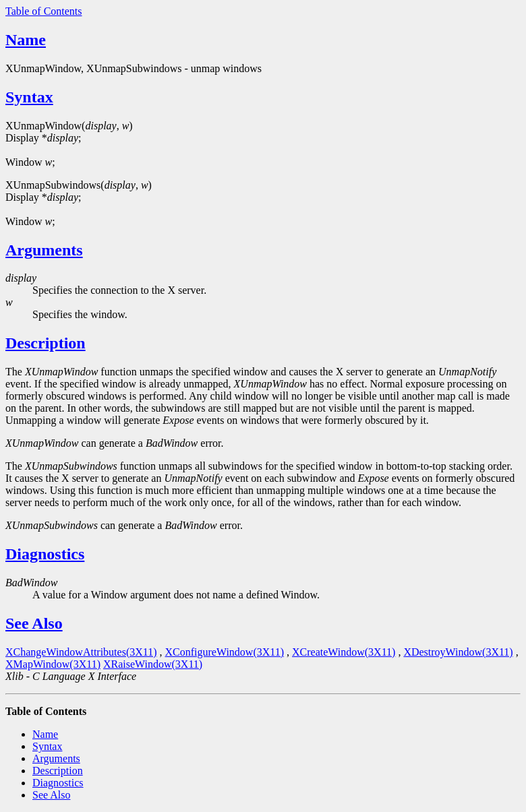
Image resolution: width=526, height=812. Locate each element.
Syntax (29, 97)
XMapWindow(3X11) (53, 664)
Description (46, 343)
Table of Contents (44, 11)
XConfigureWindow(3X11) (225, 652)
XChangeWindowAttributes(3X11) (81, 652)
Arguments (44, 250)
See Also (34, 623)
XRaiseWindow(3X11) (153, 664)
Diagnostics (45, 554)
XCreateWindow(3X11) (344, 652)
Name (26, 40)
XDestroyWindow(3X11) (458, 652)
